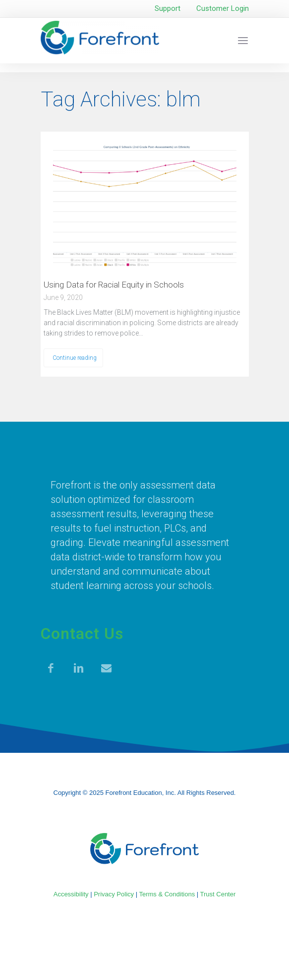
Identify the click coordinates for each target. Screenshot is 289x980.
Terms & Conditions (167, 894)
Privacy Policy (114, 894)
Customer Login (223, 8)
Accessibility (71, 894)
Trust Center (218, 894)
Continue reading (75, 358)
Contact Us (82, 634)
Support (168, 8)
